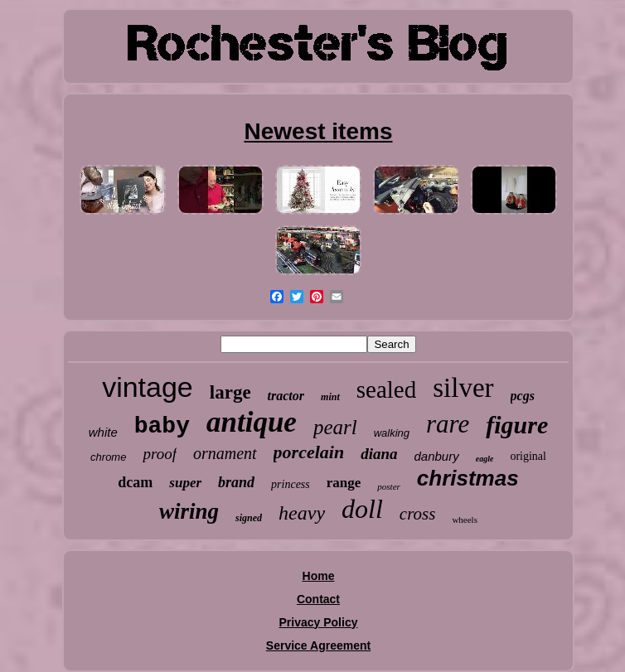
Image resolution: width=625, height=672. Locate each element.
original (528, 456)
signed (249, 518)
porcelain (309, 452)
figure (517, 425)
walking (392, 433)
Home (319, 576)
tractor (286, 396)
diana (379, 454)
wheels (465, 520)
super (185, 483)
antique (252, 422)
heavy (302, 513)
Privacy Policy (319, 622)
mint (330, 397)
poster (389, 486)
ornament (225, 453)
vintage (148, 387)
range (344, 483)
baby (162, 426)
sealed (386, 389)
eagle (485, 459)
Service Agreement (318, 645)
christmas (468, 478)
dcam (135, 482)
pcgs (523, 396)
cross (418, 514)
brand (236, 482)
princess (291, 484)
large (230, 392)
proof (159, 454)
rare (448, 424)
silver (463, 388)
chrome (108, 457)
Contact (318, 599)
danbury (437, 456)
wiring (189, 511)
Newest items (319, 131)
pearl (335, 427)
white (103, 432)
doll (362, 509)
